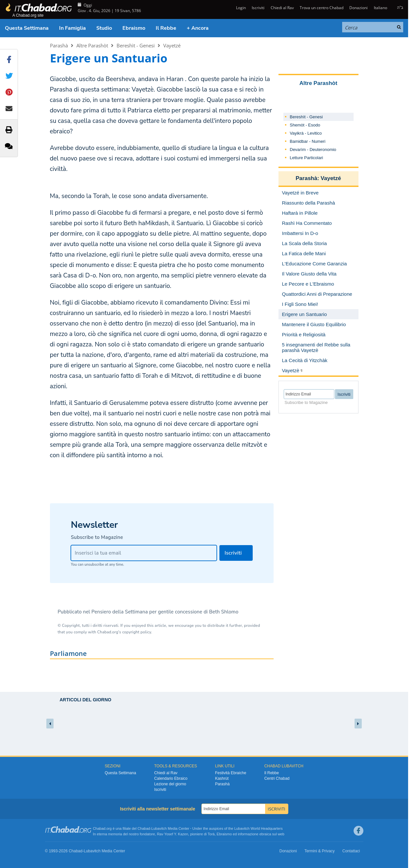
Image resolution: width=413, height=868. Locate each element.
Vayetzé (172, 45)
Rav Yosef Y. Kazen (173, 834)
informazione (248, 834)
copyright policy (136, 632)
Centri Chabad (277, 778)
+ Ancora (198, 28)
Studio (104, 28)
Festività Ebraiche (231, 773)
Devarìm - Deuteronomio (313, 150)
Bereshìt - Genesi (136, 45)
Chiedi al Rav (282, 8)
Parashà (59, 45)
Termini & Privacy (319, 851)
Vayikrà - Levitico (306, 133)
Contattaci (351, 851)
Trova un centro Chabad (322, 8)
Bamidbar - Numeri (308, 141)
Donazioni (358, 8)
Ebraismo (134, 28)
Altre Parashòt (92, 45)
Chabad (144, 828)
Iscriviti (258, 8)
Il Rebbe (166, 28)
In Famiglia (72, 28)
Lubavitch (159, 828)
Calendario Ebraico (171, 778)
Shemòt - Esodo (305, 125)
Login (240, 8)
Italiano (381, 8)
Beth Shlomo (224, 612)
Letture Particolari (307, 158)
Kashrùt (222, 778)
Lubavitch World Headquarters (258, 828)
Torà (211, 834)
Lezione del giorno (170, 784)
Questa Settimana (27, 28)
